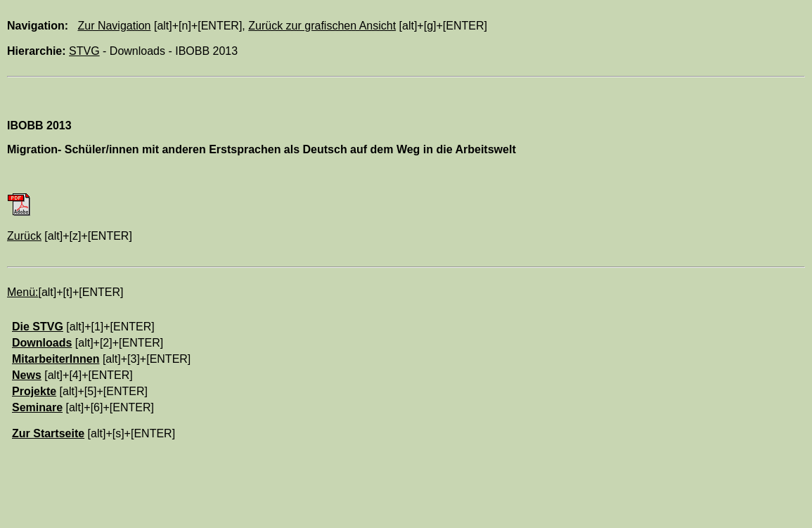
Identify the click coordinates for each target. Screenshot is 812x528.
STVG (84, 51)
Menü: (22, 292)
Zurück (24, 236)
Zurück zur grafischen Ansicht (322, 26)
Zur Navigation (114, 26)
